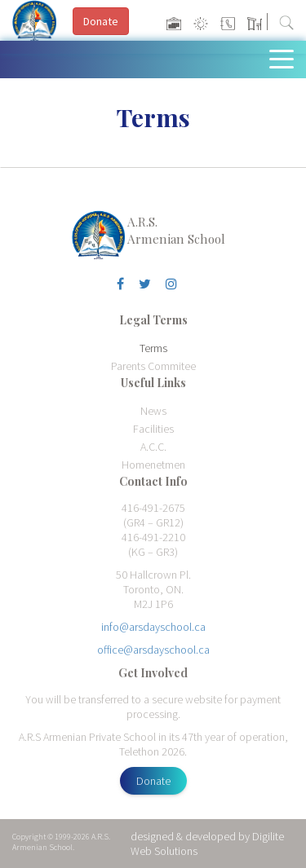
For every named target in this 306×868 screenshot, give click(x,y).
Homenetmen (153, 465)
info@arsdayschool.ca (153, 627)
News (153, 411)
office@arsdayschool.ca (153, 650)
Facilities (153, 429)
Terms (153, 348)
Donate (153, 781)
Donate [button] (101, 21)
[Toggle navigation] (285, 58)
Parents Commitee (153, 366)
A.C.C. (153, 447)
